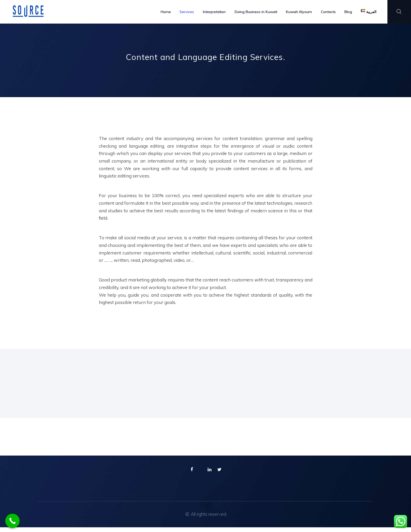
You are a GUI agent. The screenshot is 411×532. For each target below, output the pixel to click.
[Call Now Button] (12, 521)
